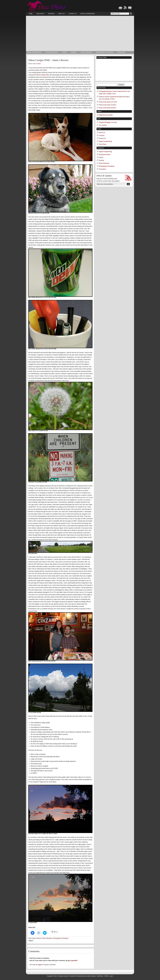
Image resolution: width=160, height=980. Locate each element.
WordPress (100, 976)
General (74, 52)
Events (64, 52)
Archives (51, 14)
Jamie (39, 64)
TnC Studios (103, 125)
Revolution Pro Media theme (77, 976)
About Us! (62, 14)
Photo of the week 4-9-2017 (108, 105)
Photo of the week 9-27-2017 (108, 102)
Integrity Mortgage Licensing (108, 122)
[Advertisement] (80, 33)
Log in (111, 976)
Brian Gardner (92, 976)
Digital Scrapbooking (88, 14)
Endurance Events (52, 52)
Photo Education (86, 52)
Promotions (121, 52)
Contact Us (73, 14)
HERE (64, 68)
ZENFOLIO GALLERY (106, 115)
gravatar (74, 961)
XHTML (106, 976)
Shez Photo (40, 14)
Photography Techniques (105, 52)
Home (31, 14)
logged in (41, 965)
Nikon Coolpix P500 (43, 75)
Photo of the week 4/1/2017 (107, 108)
